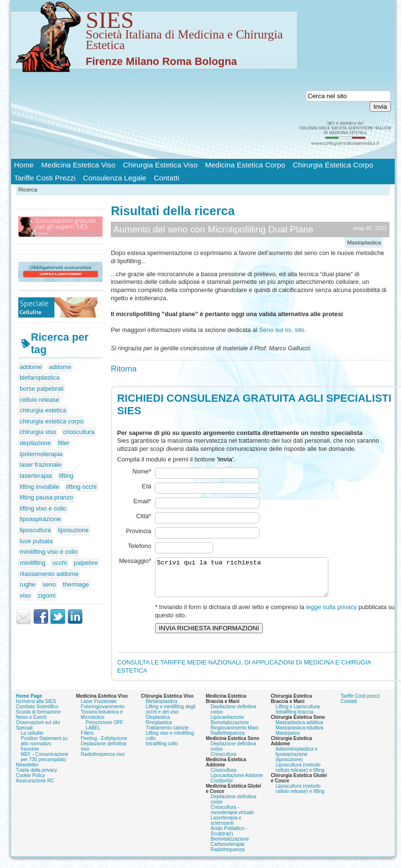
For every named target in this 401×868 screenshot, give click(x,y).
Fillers (87, 720)
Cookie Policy (31, 762)
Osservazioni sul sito (38, 709)
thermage (76, 584)
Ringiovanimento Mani (235, 715)
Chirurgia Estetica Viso (160, 165)
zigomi (46, 595)
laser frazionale (41, 465)
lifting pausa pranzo (46, 497)
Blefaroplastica (162, 688)
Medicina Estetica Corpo (245, 165)
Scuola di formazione (38, 699)
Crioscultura (224, 741)
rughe (28, 584)
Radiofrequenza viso (103, 741)
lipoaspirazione (40, 519)
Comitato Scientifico (37, 694)
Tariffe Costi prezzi (360, 683)
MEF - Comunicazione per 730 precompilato (45, 744)
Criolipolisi (222, 768)
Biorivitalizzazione (230, 709)
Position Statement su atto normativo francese (44, 731)
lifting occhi (81, 487)
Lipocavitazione (227, 704)
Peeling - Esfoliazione (104, 725)
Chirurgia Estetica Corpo (333, 165)
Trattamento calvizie (167, 715)
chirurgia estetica (43, 410)
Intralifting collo (162, 731)
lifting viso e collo (43, 508)
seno (49, 584)
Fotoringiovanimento (103, 694)
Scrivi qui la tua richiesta (252, 568)
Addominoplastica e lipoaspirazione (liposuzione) (296, 741)
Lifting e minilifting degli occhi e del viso (171, 696)
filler (63, 443)
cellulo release (39, 400)
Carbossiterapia (228, 831)
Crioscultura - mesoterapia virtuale (233, 797)
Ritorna (124, 369)
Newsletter (27, 752)
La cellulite (32, 720)
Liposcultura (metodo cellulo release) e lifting (300, 754)
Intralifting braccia (294, 699)
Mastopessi (288, 720)
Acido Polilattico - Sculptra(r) (229, 818)
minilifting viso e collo (49, 552)
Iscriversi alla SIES (36, 688)
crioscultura (79, 432)
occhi (60, 563)
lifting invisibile (39, 487)
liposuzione (73, 530)
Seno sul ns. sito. (282, 330)
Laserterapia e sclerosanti (226, 807)
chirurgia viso (38, 432)
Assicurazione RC (35, 768)
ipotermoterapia (41, 454)
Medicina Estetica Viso (78, 165)
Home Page (29, 683)
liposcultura (35, 530)
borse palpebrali (42, 389)
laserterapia (36, 476)
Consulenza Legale (115, 178)
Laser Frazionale (99, 688)
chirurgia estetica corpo (52, 421)
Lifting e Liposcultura (298, 694)
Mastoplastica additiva (299, 709)
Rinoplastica (159, 709)
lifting (66, 476)
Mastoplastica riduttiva (299, 715)
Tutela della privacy (37, 757)
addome (31, 367)
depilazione (35, 443)
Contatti (166, 178)
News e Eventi (31, 704)
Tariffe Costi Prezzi (45, 178)
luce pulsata (36, 541)
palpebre (86, 563)
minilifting (32, 563)
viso (25, 595)
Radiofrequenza (228, 720)
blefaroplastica (40, 377)
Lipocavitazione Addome (237, 762)
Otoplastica (158, 704)
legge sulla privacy (331, 602)
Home (24, 165)
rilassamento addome (49, 574)
